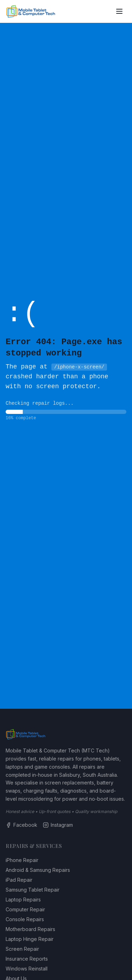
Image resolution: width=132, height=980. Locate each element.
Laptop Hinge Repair (30, 939)
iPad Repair (19, 880)
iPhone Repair (22, 860)
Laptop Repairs (23, 900)
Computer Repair (25, 909)
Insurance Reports (27, 959)
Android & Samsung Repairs (38, 870)
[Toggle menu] (119, 11)
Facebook (21, 825)
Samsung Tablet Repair (33, 890)
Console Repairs (25, 919)
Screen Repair (22, 949)
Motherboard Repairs (30, 929)
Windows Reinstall (27, 969)
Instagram (58, 825)
